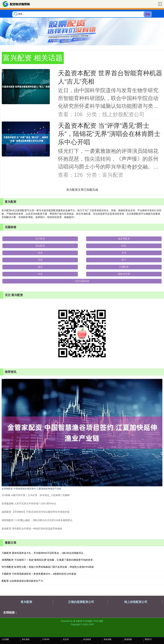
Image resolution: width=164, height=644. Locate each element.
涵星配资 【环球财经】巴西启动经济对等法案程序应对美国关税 (36, 512)
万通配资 (124, 267)
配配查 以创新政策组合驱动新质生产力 (22, 581)
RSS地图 (87, 621)
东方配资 (40, 239)
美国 (40, 260)
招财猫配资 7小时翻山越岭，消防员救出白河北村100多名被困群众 (37, 520)
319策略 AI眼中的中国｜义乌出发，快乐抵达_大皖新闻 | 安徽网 (36, 495)
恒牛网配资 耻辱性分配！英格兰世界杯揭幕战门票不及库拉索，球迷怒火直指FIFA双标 (48, 567)
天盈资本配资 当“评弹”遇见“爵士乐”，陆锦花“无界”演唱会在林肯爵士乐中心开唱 (109, 134)
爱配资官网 (124, 274)
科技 (124, 246)
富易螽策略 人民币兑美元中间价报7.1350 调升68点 (29, 503)
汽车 (40, 274)
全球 (124, 253)
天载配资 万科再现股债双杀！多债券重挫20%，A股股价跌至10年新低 (39, 574)
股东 (40, 267)
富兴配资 (26, 602)
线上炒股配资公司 (136, 602)
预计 (124, 260)
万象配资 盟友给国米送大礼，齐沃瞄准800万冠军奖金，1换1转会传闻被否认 (43, 553)
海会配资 (40, 246)
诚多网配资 (124, 239)
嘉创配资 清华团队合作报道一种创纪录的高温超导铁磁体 (32, 529)
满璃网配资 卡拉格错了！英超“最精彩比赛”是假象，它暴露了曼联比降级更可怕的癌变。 (48, 560)
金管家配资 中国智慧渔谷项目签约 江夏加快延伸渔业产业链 (31, 489)
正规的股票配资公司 (81, 602)
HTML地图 (98, 621)
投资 (40, 253)
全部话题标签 (82, 281)
